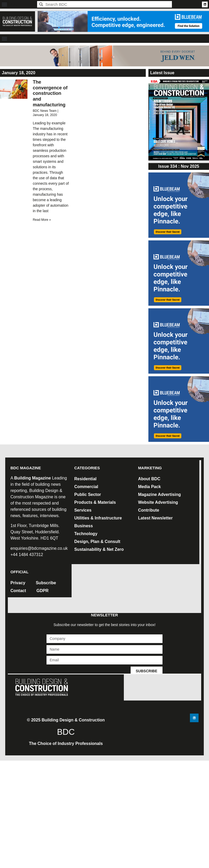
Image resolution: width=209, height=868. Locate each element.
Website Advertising (158, 502)
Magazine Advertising (159, 494)
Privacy (18, 583)
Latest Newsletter (155, 518)
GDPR (43, 591)
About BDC (149, 479)
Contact (18, 591)
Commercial (86, 487)
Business (83, 526)
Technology (86, 534)
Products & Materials (95, 502)
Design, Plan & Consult (97, 542)
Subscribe (46, 583)
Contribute (149, 510)
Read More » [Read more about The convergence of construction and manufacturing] (42, 220)
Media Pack (149, 487)
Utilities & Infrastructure (98, 518)
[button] (4, 4)
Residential (85, 479)
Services (83, 510)
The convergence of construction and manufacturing (50, 93)
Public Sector (88, 494)
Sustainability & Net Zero (99, 549)
